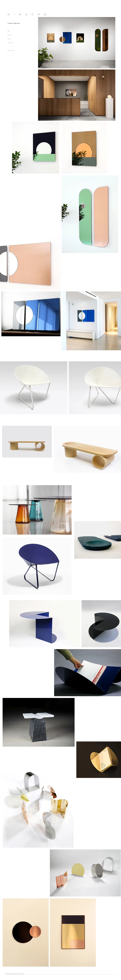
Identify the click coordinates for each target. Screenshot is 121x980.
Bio (9, 31)
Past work (11, 51)
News (9, 39)
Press (9, 35)
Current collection (14, 23)
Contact (10, 43)
